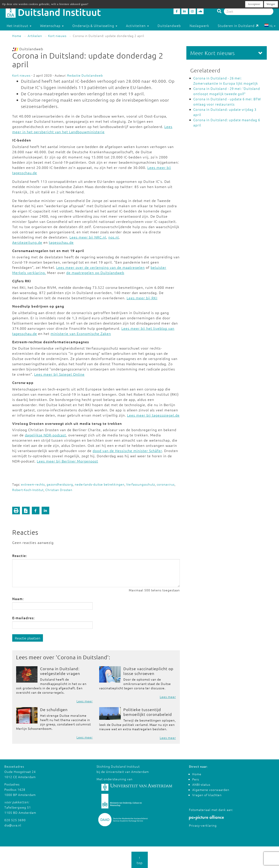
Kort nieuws (57, 36)
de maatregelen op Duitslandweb (95, 273)
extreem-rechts (33, 484)
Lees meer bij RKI (142, 298)
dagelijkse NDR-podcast (45, 435)
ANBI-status (201, 784)
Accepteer (254, 4)
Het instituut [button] (19, 26)
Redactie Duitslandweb (85, 75)
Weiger (271, 4)
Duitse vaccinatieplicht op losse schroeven (148, 671)
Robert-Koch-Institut (28, 490)
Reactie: (20, 555)
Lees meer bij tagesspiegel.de (153, 415)
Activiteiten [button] (137, 26)
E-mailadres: (23, 618)
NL (270, 26)
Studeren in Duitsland (238, 26)
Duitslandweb (169, 26)
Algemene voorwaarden (211, 790)
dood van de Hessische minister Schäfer (127, 451)
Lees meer (85, 701)
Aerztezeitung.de (27, 242)
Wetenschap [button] (52, 26)
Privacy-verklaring (203, 825)
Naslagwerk (199, 26)
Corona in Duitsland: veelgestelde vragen (60, 671)
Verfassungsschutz (141, 484)
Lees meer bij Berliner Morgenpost (67, 461)
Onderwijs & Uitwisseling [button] (95, 26)
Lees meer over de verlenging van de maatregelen (100, 267)
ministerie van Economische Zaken (81, 333)
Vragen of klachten (207, 795)
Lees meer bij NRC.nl (88, 237)
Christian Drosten (59, 490)
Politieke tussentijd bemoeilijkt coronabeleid (148, 712)
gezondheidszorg (60, 484)
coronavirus (166, 484)
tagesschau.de (61, 242)
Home (17, 36)
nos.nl (114, 237)
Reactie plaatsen (28, 638)
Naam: (18, 599)
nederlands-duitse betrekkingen (100, 484)
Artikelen (35, 36)
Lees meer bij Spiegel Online (59, 374)
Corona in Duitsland (82, 657)
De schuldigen (54, 709)
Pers (196, 779)
